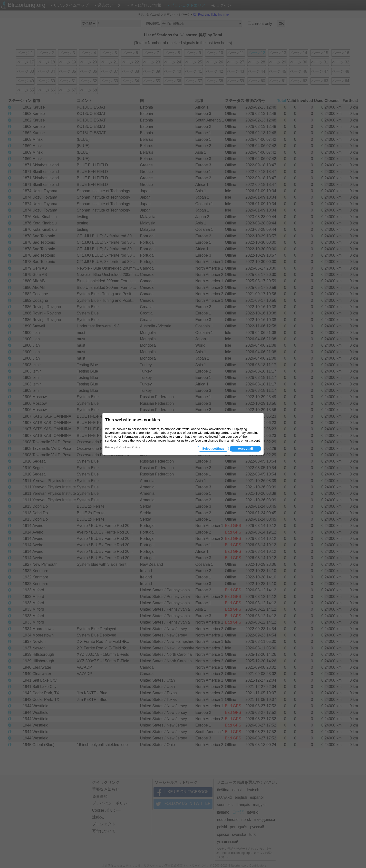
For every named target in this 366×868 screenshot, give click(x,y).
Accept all (245, 449)
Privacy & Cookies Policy (123, 447)
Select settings (213, 449)
